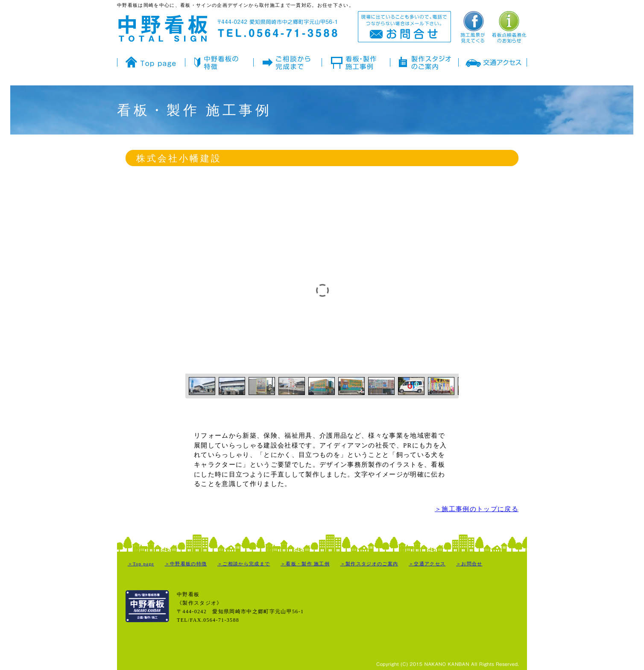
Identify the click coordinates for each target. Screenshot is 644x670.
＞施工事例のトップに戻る (477, 509)
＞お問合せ (469, 564)
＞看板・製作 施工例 (305, 564)
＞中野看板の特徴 (186, 564)
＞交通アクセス (427, 564)
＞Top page (141, 564)
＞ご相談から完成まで (244, 564)
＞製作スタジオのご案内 (369, 564)
